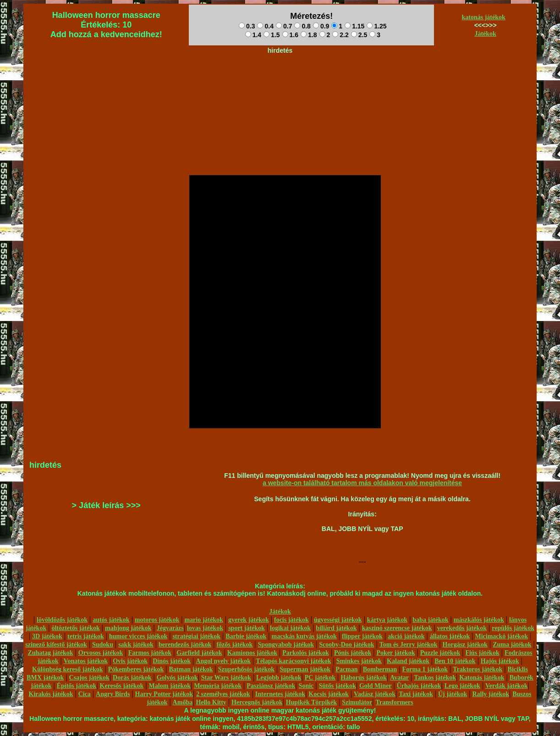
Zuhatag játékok (50, 653)
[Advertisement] (280, 78)
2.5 (359, 35)
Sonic (306, 686)
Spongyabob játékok (286, 645)
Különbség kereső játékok (68, 669)
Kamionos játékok (252, 653)
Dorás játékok (132, 678)
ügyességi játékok (338, 620)
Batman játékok (191, 669)
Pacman (346, 669)
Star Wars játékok (226, 678)
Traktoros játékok (478, 669)
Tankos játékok (435, 678)
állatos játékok (450, 636)
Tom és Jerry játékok (409, 645)
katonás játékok (484, 17)
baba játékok (430, 620)
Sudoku (103, 645)
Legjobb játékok (279, 678)
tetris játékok (86, 636)
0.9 (321, 26)
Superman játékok (305, 669)
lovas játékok (205, 628)
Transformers (395, 702)
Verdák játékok (506, 686)
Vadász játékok (375, 694)
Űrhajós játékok (419, 686)
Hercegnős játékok (257, 702)
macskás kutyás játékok (304, 636)
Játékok (485, 34)
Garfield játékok (199, 653)
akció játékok (406, 636)
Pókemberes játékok (136, 669)
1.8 (309, 35)
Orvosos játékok (101, 653)
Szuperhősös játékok (246, 669)
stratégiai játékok (196, 636)
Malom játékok (170, 686)
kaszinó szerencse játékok (397, 628)
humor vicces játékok (138, 636)
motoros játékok (157, 620)
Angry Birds (113, 694)
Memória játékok (218, 686)
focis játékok (291, 620)
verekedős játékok (462, 628)
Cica (85, 694)
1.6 (290, 35)
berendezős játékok (185, 645)
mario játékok (203, 620)
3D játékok (47, 636)
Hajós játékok (500, 661)
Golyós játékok (177, 678)
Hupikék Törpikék (311, 702)
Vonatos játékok (86, 661)
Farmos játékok (150, 653)
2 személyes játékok (223, 694)
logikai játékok (290, 628)
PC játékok (320, 678)
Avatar (399, 678)
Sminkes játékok (359, 661)
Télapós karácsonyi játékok (293, 661)
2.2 (340, 35)
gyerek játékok (249, 620)
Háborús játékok (364, 678)
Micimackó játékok (501, 636)
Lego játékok (462, 686)
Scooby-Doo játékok (346, 645)
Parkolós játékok (306, 653)
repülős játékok (513, 628)
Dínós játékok (172, 661)
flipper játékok (362, 636)
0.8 (302, 26)
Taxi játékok (416, 694)
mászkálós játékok (479, 620)
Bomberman (380, 669)
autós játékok (111, 620)
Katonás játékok (482, 678)
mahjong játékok (128, 628)
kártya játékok (387, 620)
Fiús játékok (482, 653)
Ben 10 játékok (455, 661)
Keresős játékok (122, 686)
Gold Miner (375, 686)
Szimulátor (357, 702)
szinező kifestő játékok (56, 645)
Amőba (183, 702)
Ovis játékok (130, 661)
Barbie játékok (246, 636)
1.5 (272, 35)
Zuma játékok (512, 645)
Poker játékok (395, 653)
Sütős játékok (337, 686)
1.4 (253, 35)
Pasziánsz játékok (271, 686)
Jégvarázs (170, 628)
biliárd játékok (336, 628)
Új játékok (453, 694)
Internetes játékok (280, 694)
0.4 (265, 26)
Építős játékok (77, 686)
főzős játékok (234, 645)
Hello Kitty (211, 702)
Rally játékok (491, 694)
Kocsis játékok (329, 694)
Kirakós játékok (51, 694)
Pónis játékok (353, 653)
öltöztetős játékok (75, 628)
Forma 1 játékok (425, 669)
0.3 (247, 26)
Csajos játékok (89, 678)
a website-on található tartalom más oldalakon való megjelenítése (362, 483)
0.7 (284, 26)
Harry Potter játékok (164, 694)
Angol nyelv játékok (223, 661)
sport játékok (247, 628)
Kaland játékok (408, 661)
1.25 (376, 26)
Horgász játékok (465, 645)
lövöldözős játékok (62, 620)
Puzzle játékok (440, 653)
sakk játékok (136, 645)
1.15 (354, 26)
